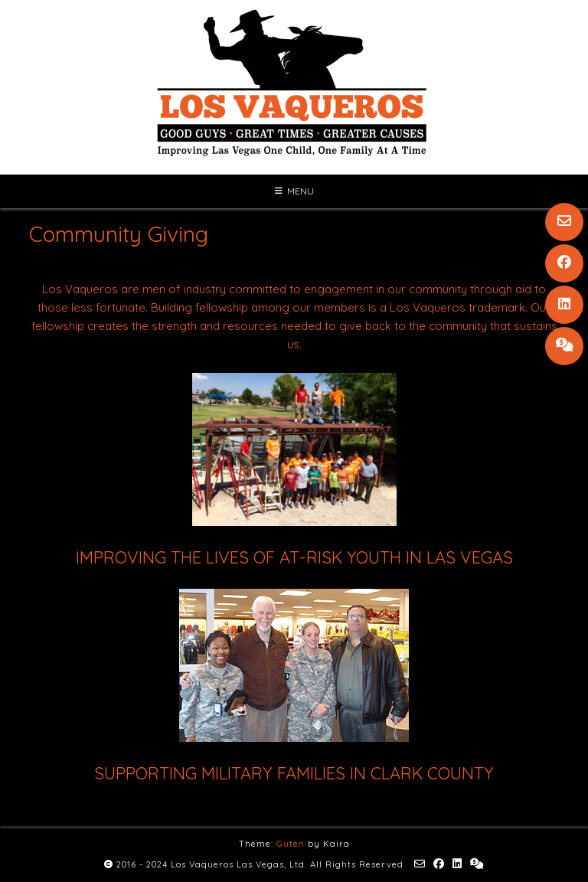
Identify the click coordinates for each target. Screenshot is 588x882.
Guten (291, 844)
